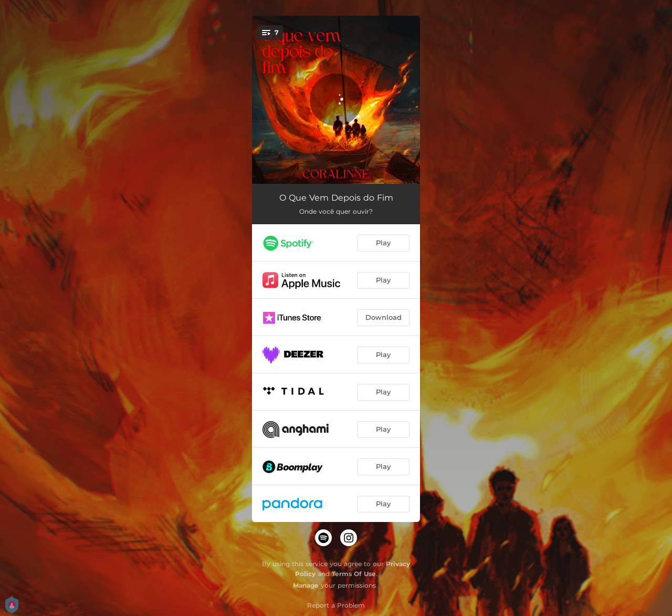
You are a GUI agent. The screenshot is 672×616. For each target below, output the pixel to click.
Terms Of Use (354, 574)
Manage (306, 585)
